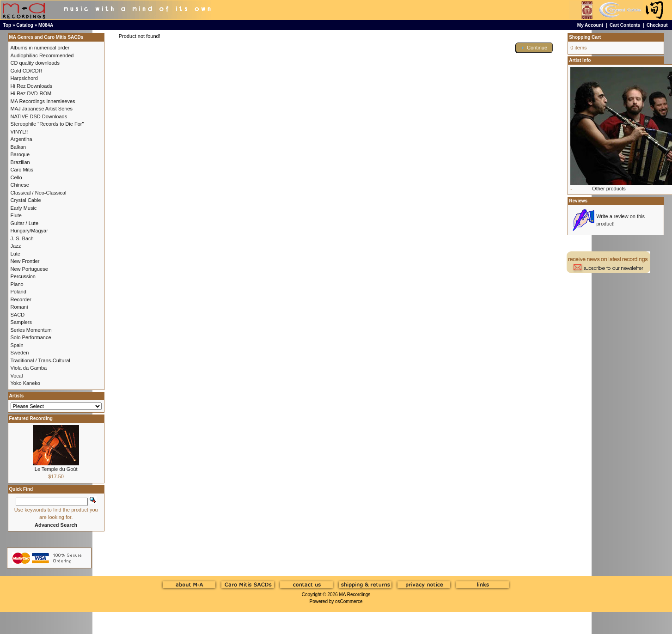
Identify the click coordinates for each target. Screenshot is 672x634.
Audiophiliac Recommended (42, 55)
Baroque (20, 154)
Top (7, 25)
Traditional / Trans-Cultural (40, 360)
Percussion (23, 276)
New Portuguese (29, 269)
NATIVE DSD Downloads (39, 116)
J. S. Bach (22, 238)
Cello (16, 177)
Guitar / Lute (25, 223)
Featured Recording (31, 418)
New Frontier (25, 261)
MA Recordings (354, 594)
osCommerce (349, 601)
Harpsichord (24, 78)
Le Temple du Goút (56, 469)
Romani (19, 307)
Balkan (18, 147)
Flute (16, 215)
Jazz (16, 246)
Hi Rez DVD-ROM (31, 93)
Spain (17, 345)
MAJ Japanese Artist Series (42, 109)
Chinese (20, 185)
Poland (18, 292)
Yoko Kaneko (25, 383)
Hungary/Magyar (29, 231)
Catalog (25, 25)
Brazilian (20, 162)
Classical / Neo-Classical (39, 193)
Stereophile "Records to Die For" (47, 124)
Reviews (578, 201)
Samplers (21, 322)
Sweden (20, 353)
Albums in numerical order (40, 48)
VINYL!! (19, 132)
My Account (590, 25)
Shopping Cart (585, 37)
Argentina (21, 139)
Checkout (657, 25)
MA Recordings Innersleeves (43, 101)
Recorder (21, 299)
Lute (15, 254)
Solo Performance (31, 337)
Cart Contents (625, 25)
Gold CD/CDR (27, 71)
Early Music (24, 208)
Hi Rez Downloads (31, 86)
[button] (534, 48)
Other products (609, 189)
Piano (17, 284)
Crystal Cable (26, 200)
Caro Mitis (22, 170)
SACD (18, 315)
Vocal (17, 376)
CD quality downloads (35, 63)
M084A (46, 25)
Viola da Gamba (29, 368)
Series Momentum (31, 330)
